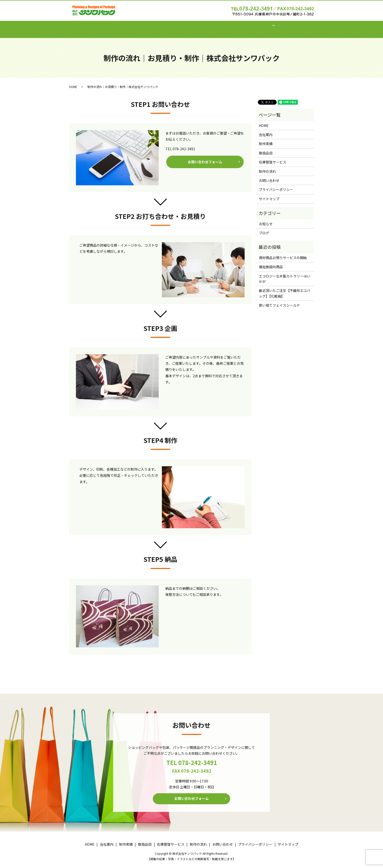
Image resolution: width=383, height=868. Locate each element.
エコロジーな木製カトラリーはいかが (285, 274)
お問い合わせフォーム (205, 158)
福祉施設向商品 (271, 262)
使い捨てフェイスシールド (279, 301)
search (283, 27)
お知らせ (266, 219)
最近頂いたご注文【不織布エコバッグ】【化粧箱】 (285, 289)
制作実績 (150, 27)
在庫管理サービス (203, 27)
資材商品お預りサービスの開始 (283, 253)
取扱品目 (173, 27)
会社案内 (128, 27)
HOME (107, 27)
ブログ (264, 228)
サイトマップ (269, 194)
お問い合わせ (262, 27)
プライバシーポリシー (276, 185)
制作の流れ (234, 27)
